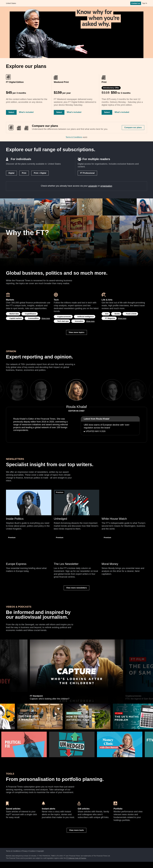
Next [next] (95, 390)
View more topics (76, 332)
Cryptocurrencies (64, 317)
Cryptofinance (31, 314)
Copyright (40, 851)
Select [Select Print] (107, 112)
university (93, 186)
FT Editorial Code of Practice (76, 858)
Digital (11, 173)
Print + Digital (40, 173)
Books (117, 314)
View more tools (76, 830)
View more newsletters (76, 588)
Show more (46, 318)
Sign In (145, 3)
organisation (106, 186)
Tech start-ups (63, 321)
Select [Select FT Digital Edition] (11, 112)
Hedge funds (35, 640)
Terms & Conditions (74, 137)
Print (24, 173)
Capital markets (16, 318)
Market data (14, 314)
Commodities (33, 318)
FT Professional (87, 173)
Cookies (32, 851)
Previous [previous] (58, 390)
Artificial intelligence (86, 317)
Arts (107, 314)
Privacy (25, 851)
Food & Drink (131, 314)
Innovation (79, 321)
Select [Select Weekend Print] (59, 112)
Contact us (136, 3)
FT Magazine (110, 318)
